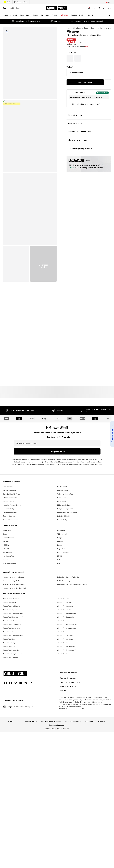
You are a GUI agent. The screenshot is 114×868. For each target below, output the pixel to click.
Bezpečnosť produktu (57, 808)
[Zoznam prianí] (104, 8)
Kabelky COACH (63, 693)
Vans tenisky (8, 663)
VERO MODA (62, 711)
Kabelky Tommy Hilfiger (12, 682)
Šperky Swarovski (10, 693)
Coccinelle (61, 707)
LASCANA (7, 725)
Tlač (18, 804)
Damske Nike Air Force (11, 671)
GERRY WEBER (63, 729)
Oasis (5, 711)
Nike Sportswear (9, 740)
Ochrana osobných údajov (51, 804)
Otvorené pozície (30, 804)
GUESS (60, 736)
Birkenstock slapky (64, 682)
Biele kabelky (62, 696)
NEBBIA (6, 722)
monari (6, 736)
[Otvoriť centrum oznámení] (99, 8)
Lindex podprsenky (10, 689)
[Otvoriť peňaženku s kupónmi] (88, 8)
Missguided (7, 729)
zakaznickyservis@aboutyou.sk (38, 641)
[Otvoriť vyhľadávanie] (108, 16)
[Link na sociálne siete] (6, 766)
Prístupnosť (101, 804)
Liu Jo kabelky (63, 663)
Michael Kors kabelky (11, 696)
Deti (18, 8)
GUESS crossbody (10, 674)
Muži (12, 8)
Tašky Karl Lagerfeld (65, 671)
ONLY (59, 740)
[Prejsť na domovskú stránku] (56, 8)
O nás (10, 804)
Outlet (8, 2)
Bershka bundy (63, 674)
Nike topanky (62, 678)
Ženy (5, 8)
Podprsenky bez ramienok (67, 689)
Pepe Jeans (62, 725)
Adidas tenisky (9, 678)
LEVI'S (60, 733)
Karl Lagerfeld (9, 733)
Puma (59, 722)
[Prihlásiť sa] (94, 8)
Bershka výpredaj (64, 667)
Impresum (89, 804)
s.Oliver (6, 718)
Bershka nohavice (10, 667)
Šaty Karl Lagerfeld (65, 685)
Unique (60, 714)
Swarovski (7, 707)
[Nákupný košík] (109, 8)
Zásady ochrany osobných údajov (32, 639)
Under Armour (8, 714)
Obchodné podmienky (73, 804)
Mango (60, 718)
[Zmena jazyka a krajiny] (108, 2)
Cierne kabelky (9, 685)
